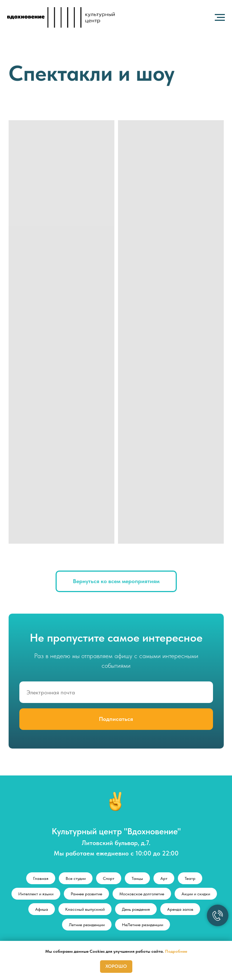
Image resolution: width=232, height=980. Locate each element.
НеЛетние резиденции (143, 925)
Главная (41, 878)
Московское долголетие (142, 894)
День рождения (136, 909)
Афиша (42, 909)
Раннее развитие (86, 894)
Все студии (76, 878)
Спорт (109, 878)
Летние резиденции (87, 925)
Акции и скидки (196, 894)
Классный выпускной (85, 909)
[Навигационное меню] (220, 18)
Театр (190, 878)
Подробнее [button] (176, 951)
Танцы (137, 878)
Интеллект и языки (36, 894)
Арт (164, 878)
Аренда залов (180, 909)
